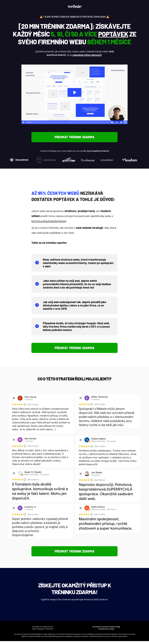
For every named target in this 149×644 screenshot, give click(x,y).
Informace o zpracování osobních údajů (106, 630)
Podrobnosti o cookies (106, 632)
